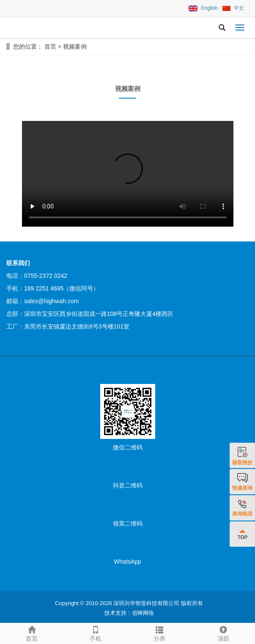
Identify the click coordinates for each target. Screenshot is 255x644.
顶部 (223, 633)
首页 (50, 47)
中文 (233, 8)
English (203, 8)
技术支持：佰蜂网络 (129, 613)
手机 (96, 633)
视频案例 (75, 47)
